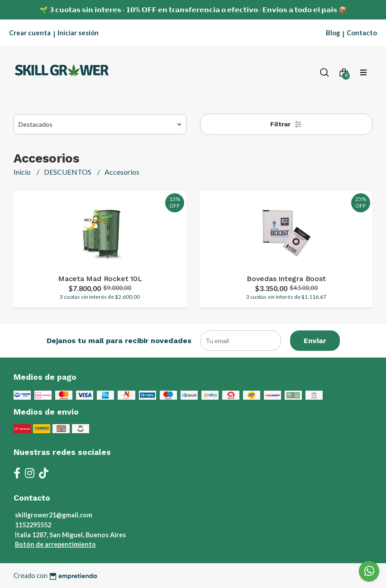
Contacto (362, 33)
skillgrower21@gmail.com (54, 515)
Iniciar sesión (78, 33)
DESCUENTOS (68, 172)
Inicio (23, 172)
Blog (333, 33)
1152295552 (33, 525)
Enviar (315, 341)
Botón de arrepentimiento (55, 544)
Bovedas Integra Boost (286, 279)
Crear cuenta (30, 33)
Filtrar (286, 124)
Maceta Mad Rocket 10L (100, 279)
